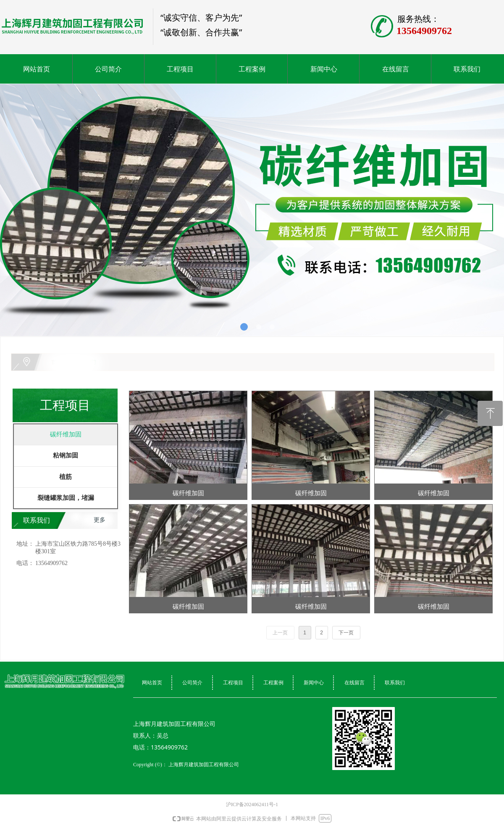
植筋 (66, 477)
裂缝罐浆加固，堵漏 (66, 498)
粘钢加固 (66, 455)
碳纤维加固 (66, 434)
